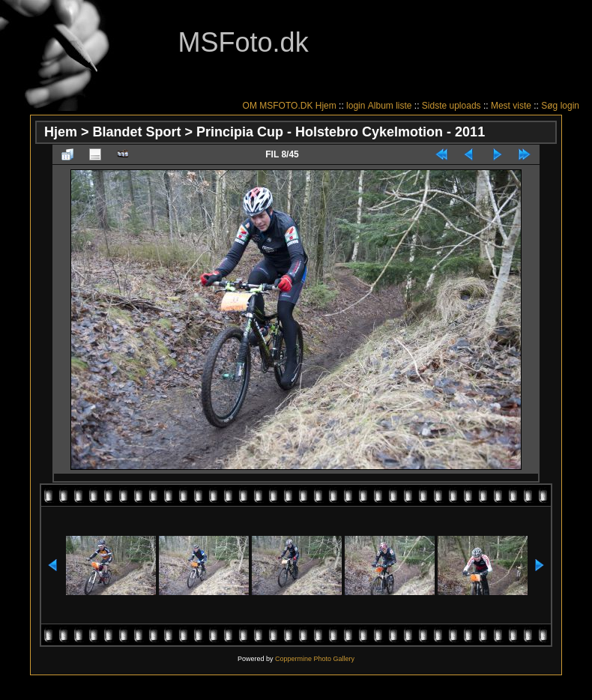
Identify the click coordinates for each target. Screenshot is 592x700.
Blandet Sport (137, 132)
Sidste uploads (451, 106)
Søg (549, 106)
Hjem (326, 106)
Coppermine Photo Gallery (315, 659)
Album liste (390, 106)
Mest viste (511, 106)
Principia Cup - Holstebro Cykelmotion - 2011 (341, 132)
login (356, 106)
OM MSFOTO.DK (278, 106)
